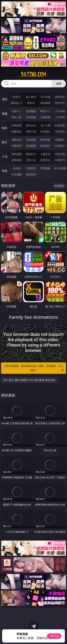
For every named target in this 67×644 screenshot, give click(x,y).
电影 (5, 128)
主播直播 (45, 117)
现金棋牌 (45, 103)
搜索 (59, 84)
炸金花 (31, 103)
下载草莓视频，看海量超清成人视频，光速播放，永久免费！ (34, 368)
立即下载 (54, 636)
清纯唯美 (31, 146)
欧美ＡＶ (45, 111)
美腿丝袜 (17, 146)
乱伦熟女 (45, 131)
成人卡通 (45, 125)
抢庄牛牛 (60, 103)
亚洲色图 (31, 140)
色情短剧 (31, 174)
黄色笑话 (45, 160)
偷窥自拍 (17, 140)
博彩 (5, 99)
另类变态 (60, 131)
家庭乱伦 (31, 154)
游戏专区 (60, 97)
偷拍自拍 (31, 125)
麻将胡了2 (17, 103)
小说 (5, 157)
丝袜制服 (31, 117)
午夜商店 (31, 168)
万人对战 (45, 97)
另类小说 (31, 160)
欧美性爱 (60, 125)
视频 (5, 114)
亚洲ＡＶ (17, 111)
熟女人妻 (17, 117)
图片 (5, 142)
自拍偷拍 (31, 111)
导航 (5, 171)
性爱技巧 (60, 160)
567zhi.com (34, 75)
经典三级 (31, 131)
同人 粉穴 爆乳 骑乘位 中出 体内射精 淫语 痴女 (30, 380)
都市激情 (17, 154)
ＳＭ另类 (60, 117)
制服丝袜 (17, 131)
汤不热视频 (60, 168)
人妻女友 (45, 154)
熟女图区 (45, 146)
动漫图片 (60, 140)
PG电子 (17, 97)
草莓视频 (45, 168)
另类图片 (60, 146)
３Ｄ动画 (60, 111)
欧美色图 (45, 140)
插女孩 (17, 168)
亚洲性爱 (17, 125)
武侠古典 (60, 154)
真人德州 (31, 97)
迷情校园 (17, 160)
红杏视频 (17, 174)
